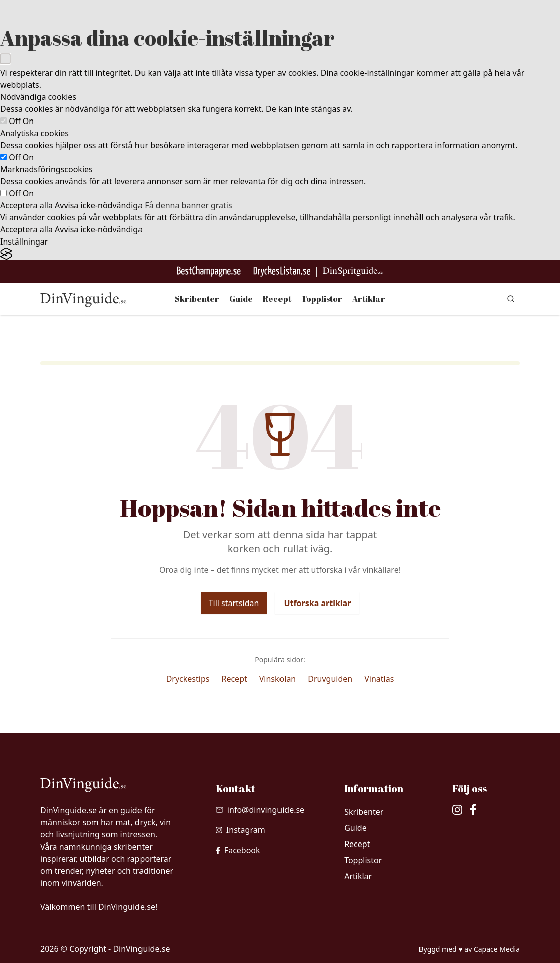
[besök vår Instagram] (241, 830)
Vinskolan (278, 679)
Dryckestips (188, 679)
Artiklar (369, 299)
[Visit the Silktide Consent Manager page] (280, 254)
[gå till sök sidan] (511, 299)
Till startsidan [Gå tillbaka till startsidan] (234, 603)
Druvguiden (330, 679)
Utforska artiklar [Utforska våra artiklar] (317, 603)
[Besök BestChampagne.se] (209, 271)
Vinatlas (379, 679)
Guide (241, 299)
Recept (277, 299)
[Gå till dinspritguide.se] (353, 271)
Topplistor (322, 299)
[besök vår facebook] (238, 850)
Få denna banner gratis (188, 205)
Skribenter (197, 299)
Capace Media (497, 949)
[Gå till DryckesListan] (282, 271)
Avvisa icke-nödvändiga (99, 205)
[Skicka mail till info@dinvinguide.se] (260, 810)
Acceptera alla (26, 205)
